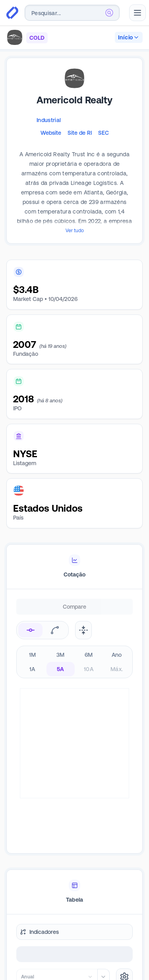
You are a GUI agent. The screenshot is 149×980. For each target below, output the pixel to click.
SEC (104, 133)
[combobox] (72, 13)
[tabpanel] (74, 687)
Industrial (49, 120)
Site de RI (80, 133)
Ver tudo (75, 231)
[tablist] (74, 567)
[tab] (74, 567)
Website (51, 133)
